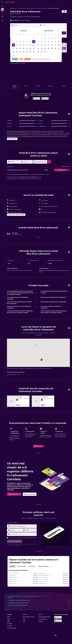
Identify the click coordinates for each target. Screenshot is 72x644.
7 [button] (27, 42)
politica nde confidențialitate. (15, 545)
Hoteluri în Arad (12, 579)
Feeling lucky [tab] (32, 566)
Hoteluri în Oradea (43, 577)
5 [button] (20, 42)
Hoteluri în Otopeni (43, 581)
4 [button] (17, 42)
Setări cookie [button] (10, 181)
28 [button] (27, 52)
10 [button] (13, 45)
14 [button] (27, 45)
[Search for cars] (2, 12)
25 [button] (17, 52)
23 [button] (34, 48)
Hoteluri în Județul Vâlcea (41, 8)
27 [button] (24, 52)
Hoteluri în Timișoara (13, 577)
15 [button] (30, 45)
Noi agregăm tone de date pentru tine (39, 603)
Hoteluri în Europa (22, 8)
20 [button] (24, 48)
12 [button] (20, 45)
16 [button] (34, 45)
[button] (2, 2)
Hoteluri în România (31, 8)
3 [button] (13, 42)
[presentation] (45, 99)
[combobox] (23, 526)
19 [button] (20, 48)
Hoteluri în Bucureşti (13, 574)
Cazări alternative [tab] (22, 566)
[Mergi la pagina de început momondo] (10, 2)
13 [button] (24, 45)
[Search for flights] (2, 6)
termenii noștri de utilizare (31, 544)
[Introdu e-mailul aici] (23, 534)
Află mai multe (46, 174)
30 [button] (34, 52)
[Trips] (2, 16)
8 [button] (30, 42)
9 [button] (34, 42)
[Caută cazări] (2, 9)
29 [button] (30, 52)
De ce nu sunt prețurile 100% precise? (39, 605)
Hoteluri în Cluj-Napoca (44, 575)
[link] (38, 446)
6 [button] (24, 42)
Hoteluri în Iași (12, 575)
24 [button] (13, 52)
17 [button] (13, 48)
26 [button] (20, 52)
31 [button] (13, 55)
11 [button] (17, 45)
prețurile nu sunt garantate (44, 596)
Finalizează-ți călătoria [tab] (43, 566)
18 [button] (17, 48)
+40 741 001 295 (14, 18)
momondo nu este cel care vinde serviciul (39, 600)
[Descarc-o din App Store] (45, 99)
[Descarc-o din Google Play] (36, 99)
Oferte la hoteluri (13, 8)
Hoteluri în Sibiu (12, 583)
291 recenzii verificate (24, 20)
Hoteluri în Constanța (43, 579)
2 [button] (34, 38)
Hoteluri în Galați (42, 583)
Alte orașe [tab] (12, 566)
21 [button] (27, 48)
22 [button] (30, 48)
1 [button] (30, 38)
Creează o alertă (62, 435)
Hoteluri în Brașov (43, 574)
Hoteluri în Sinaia (13, 581)
